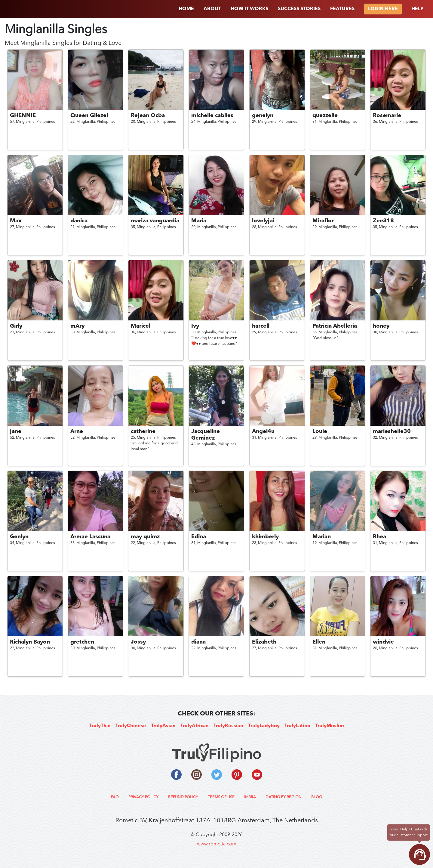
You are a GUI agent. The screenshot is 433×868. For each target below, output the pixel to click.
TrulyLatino (297, 726)
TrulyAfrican (195, 726)
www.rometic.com (217, 844)
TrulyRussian (228, 726)
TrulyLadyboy (264, 726)
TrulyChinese (131, 726)
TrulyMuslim (330, 726)
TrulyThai (100, 726)
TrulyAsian (163, 726)
